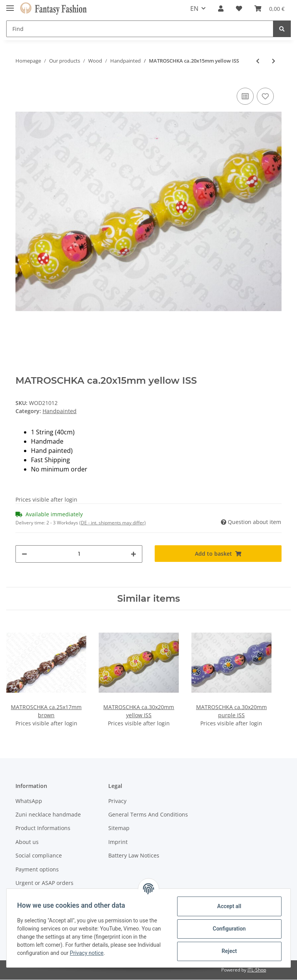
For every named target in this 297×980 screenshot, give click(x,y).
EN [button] (194, 9)
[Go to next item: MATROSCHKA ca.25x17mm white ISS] (274, 61)
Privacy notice (113, 953)
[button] (221, 9)
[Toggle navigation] (10, 5)
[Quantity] (79, 554)
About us (27, 842)
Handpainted (60, 411)
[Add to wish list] (265, 96)
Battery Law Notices (134, 855)
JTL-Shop (257, 970)
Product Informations (43, 828)
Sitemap (119, 828)
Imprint (118, 842)
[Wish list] (239, 9)
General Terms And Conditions (148, 814)
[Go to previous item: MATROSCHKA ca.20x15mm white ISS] (258, 61)
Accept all (227, 906)
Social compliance (39, 855)
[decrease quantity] (24, 554)
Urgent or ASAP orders (44, 883)
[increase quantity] (133, 554)
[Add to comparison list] (245, 96)
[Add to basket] (218, 554)
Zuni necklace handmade (48, 814)
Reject (227, 951)
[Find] (140, 29)
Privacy (117, 801)
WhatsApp (29, 801)
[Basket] (270, 9)
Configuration (227, 929)
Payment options (37, 869)
